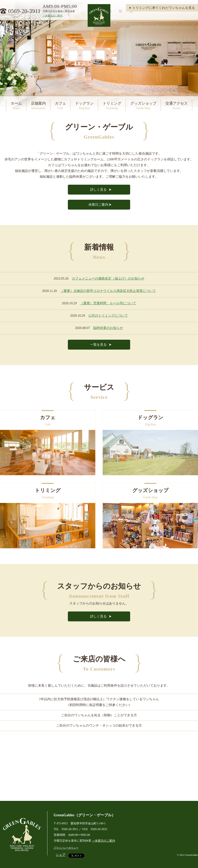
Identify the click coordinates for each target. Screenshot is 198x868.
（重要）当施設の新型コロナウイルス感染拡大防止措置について (108, 291)
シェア (61, 855)
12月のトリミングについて (108, 316)
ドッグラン (84, 106)
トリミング (112, 106)
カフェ (60, 106)
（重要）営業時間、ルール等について (108, 303)
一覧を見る (98, 345)
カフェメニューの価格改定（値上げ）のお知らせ (108, 278)
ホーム (16, 106)
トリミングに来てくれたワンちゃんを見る (164, 8)
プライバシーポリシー (66, 848)
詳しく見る (98, 190)
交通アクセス (177, 106)
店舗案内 (38, 106)
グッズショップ (143, 106)
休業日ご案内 (98, 205)
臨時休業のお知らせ (108, 328)
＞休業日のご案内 (53, 16)
